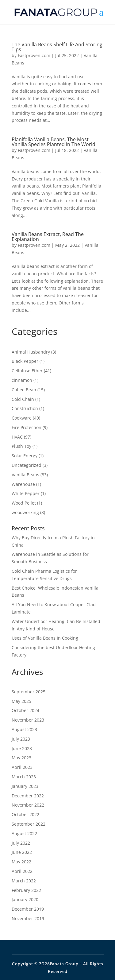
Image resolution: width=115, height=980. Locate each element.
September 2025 (29, 692)
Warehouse (23, 484)
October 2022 (25, 814)
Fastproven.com (34, 55)
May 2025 (21, 701)
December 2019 (28, 909)
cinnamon (22, 380)
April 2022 (22, 871)
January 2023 (25, 786)
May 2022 (21, 862)
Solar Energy (25, 456)
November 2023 (28, 720)
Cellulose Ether (27, 371)
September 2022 (29, 824)
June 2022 (22, 852)
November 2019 (28, 918)
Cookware (22, 418)
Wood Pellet (24, 503)
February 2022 (26, 890)
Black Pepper (25, 361)
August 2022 (24, 833)
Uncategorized (27, 465)
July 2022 (21, 843)
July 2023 (21, 739)
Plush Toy (21, 446)
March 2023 (24, 777)
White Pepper (26, 493)
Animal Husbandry (31, 352)
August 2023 (24, 729)
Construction (25, 408)
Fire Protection (27, 427)
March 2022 (24, 881)
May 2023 (21, 758)
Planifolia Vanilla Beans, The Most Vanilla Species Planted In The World (54, 142)
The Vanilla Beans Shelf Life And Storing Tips (57, 47)
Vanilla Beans (25, 475)
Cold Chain (23, 399)
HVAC (17, 437)
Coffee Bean (24, 390)
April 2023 (22, 767)
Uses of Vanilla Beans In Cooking (45, 638)
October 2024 (25, 710)
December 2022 (28, 796)
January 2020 (25, 899)
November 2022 (28, 805)
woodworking (25, 512)
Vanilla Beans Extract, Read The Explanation (48, 237)
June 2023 (22, 748)
